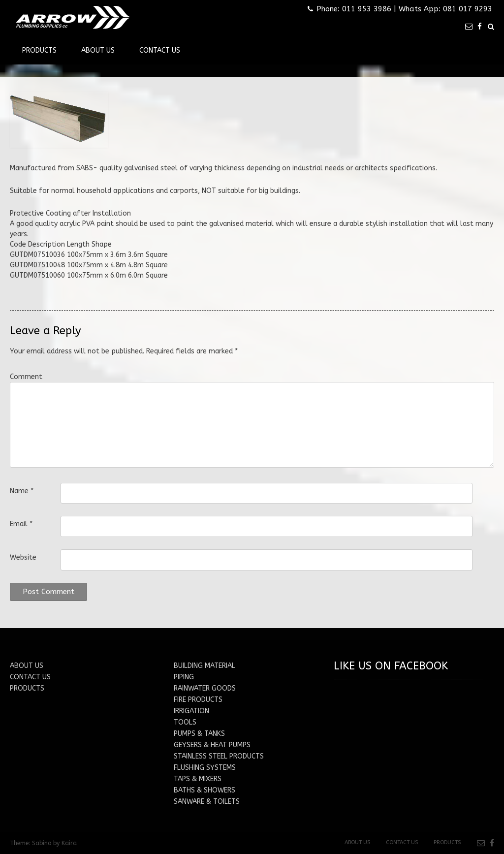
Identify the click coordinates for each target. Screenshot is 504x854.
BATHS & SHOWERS (205, 790)
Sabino (42, 843)
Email (21, 524)
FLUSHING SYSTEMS (205, 768)
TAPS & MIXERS (198, 779)
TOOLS (185, 722)
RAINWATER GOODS (205, 688)
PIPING (184, 677)
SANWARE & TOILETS (207, 802)
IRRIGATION (191, 711)
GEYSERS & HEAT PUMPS (212, 745)
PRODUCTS (27, 688)
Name (22, 491)
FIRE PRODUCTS (198, 700)
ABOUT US (27, 666)
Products (39, 50)
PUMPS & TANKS (199, 734)
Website (23, 557)
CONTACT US (30, 677)
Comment (26, 377)
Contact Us (160, 50)
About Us (98, 50)
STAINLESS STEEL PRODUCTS (219, 756)
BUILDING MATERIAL (205, 666)
